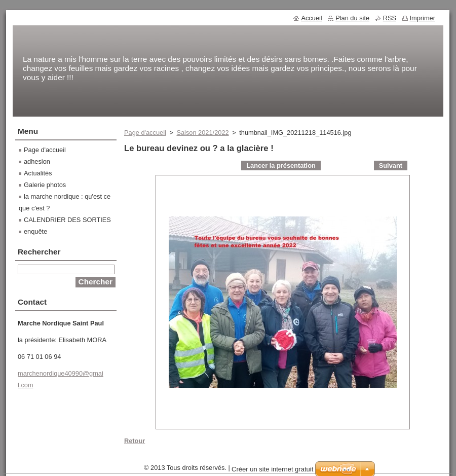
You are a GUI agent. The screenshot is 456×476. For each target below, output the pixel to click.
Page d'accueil (145, 133)
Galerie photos (45, 185)
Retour (135, 441)
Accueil (311, 18)
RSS (390, 18)
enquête (35, 231)
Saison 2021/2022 (202, 133)
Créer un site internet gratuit (272, 469)
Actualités (38, 173)
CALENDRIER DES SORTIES (67, 220)
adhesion (37, 161)
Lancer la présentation (281, 166)
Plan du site (352, 18)
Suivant (391, 166)
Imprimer (423, 18)
